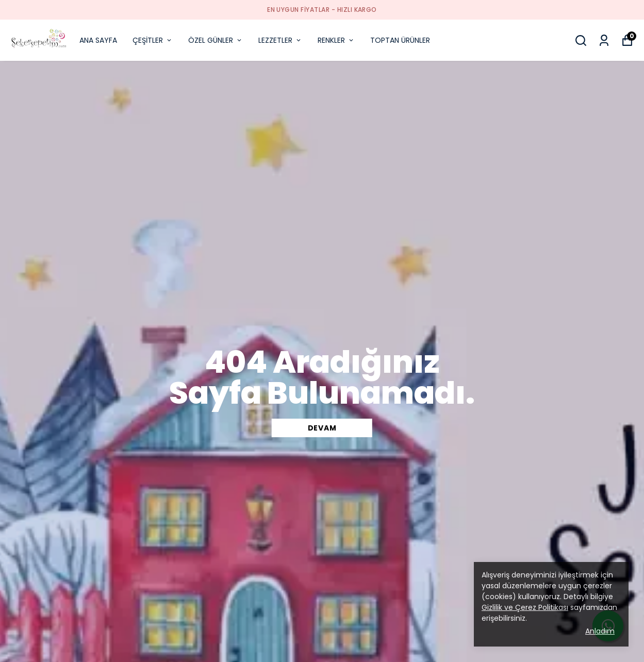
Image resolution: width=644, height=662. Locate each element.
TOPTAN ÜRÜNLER (400, 40)
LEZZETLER (280, 40)
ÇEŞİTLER (153, 40)
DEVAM (322, 428)
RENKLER (336, 40)
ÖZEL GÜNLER (216, 40)
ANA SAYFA (98, 40)
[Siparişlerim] (604, 40)
